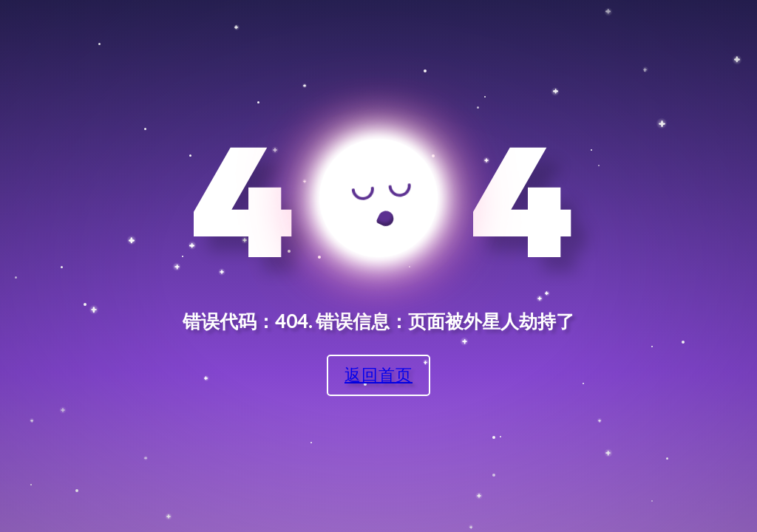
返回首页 (378, 374)
